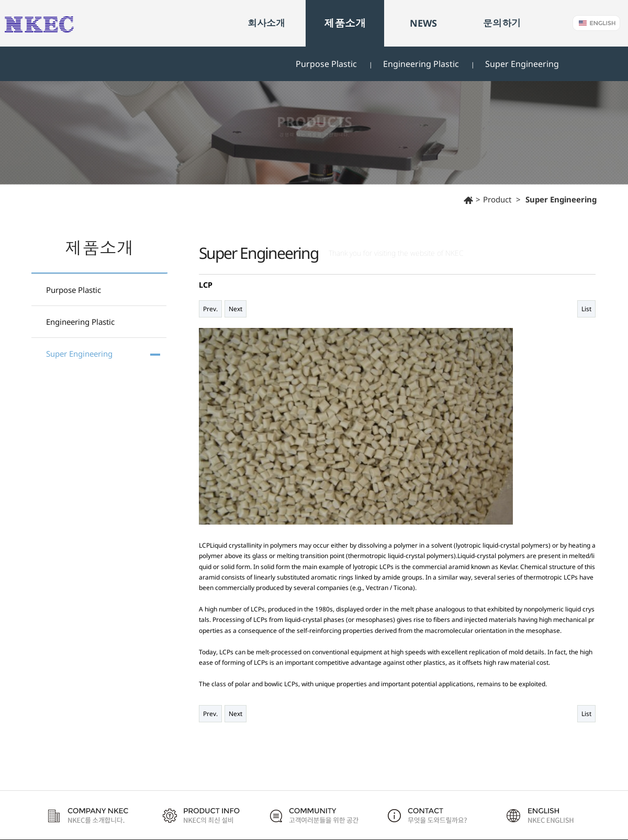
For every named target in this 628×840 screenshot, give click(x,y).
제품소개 (345, 23)
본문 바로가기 (0, 0)
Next (235, 309)
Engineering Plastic (421, 64)
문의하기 (502, 23)
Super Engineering (522, 64)
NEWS (423, 23)
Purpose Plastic (326, 64)
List (586, 309)
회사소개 (266, 23)
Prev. (210, 309)
